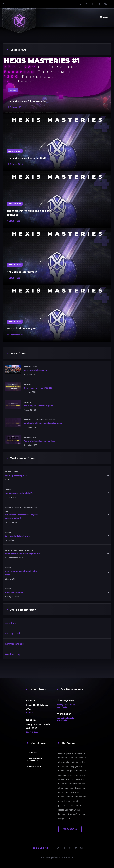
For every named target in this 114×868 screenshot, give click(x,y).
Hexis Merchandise (14, 592)
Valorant (29, 550)
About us (33, 752)
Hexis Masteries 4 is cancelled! (26, 158)
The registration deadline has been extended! (29, 213)
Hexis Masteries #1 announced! (26, 101)
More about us (70, 829)
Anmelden (10, 623)
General (13, 90)
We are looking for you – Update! (40, 441)
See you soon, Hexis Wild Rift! (38, 388)
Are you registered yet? (22, 272)
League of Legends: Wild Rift (45, 420)
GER (15, 550)
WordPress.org (13, 654)
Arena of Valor (15, 151)
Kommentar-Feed (14, 644)
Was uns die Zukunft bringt (18, 536)
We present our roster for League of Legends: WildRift (22, 516)
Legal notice (35, 766)
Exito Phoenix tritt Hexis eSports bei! (23, 553)
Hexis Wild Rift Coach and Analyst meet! (43, 423)
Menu (104, 18)
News (35, 367)
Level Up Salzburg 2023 (35, 370)
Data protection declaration (36, 759)
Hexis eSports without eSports (39, 406)
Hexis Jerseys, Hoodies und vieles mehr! (21, 573)
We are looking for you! (22, 328)
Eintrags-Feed (12, 633)
